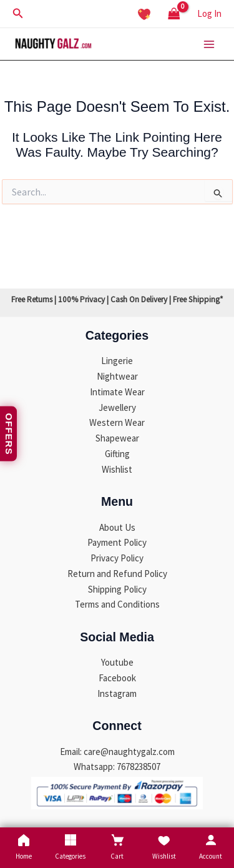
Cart (117, 847)
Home (24, 847)
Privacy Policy (117, 558)
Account (211, 847)
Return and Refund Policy (117, 574)
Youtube (117, 662)
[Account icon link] (209, 14)
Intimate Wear (117, 392)
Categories (70, 847)
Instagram (117, 693)
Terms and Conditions (117, 604)
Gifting (117, 454)
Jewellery (117, 407)
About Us (117, 527)
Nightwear (117, 376)
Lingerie (117, 361)
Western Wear (117, 422)
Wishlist (117, 469)
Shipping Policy (117, 589)
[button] (18, 14)
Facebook (117, 678)
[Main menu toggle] (209, 44)
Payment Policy (117, 542)
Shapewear (117, 438)
